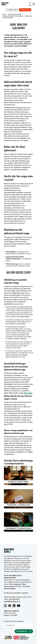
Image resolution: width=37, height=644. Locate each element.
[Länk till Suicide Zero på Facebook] (10, 606)
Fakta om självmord (15, 14)
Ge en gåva (26, 10)
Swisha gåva (13, 10)
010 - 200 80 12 (15, 599)
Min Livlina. (28, 393)
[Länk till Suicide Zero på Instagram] (5, 606)
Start (4, 14)
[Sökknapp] (30, 4)
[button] (34, 4)
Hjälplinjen (17, 584)
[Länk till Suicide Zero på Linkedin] (14, 606)
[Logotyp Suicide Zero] (12, 4)
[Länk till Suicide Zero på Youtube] (19, 606)
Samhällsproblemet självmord (13, 16)
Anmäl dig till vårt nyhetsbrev (18, 624)
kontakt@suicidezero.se (12, 601)
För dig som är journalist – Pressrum (16, 593)
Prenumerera (22, 631)
